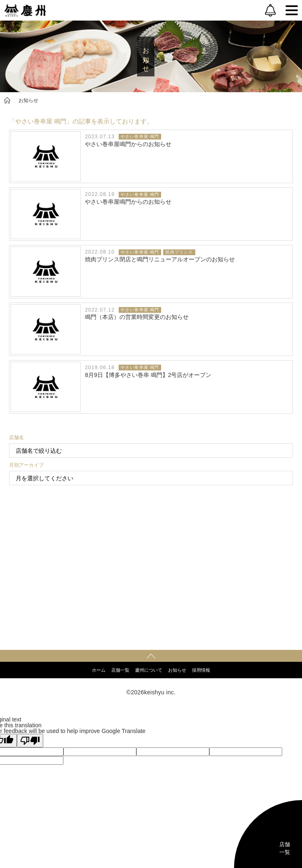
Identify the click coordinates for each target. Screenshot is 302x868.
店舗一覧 (120, 670)
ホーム (99, 670)
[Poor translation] (30, 741)
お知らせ (28, 100)
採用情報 (201, 670)
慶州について (149, 670)
